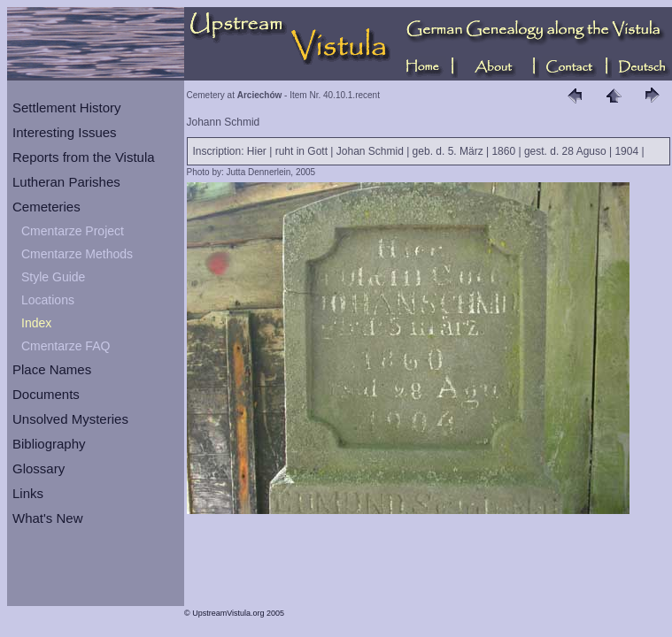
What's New (48, 518)
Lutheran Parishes (66, 182)
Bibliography (49, 444)
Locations (48, 300)
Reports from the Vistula (84, 157)
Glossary (39, 468)
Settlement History (67, 107)
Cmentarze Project (73, 231)
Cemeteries (46, 207)
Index (36, 323)
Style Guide (53, 277)
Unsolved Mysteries (70, 419)
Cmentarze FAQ (66, 346)
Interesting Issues (65, 132)
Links (28, 493)
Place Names (52, 369)
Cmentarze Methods (77, 254)
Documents (46, 394)
